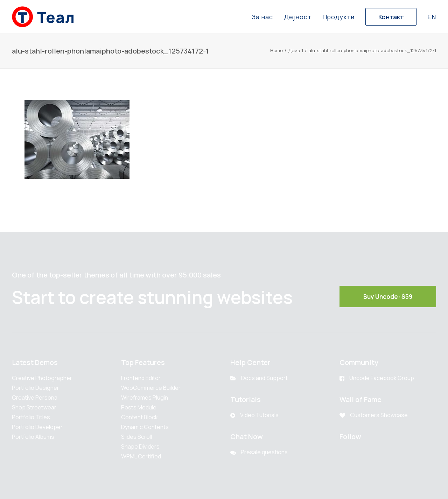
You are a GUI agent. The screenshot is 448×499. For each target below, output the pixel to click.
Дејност (297, 17)
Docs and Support (264, 378)
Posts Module (139, 407)
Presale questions (264, 452)
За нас (262, 17)
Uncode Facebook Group (382, 378)
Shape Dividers (140, 447)
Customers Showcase (379, 415)
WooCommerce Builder (151, 388)
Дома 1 (296, 50)
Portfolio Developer (37, 427)
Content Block (139, 417)
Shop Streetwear (34, 407)
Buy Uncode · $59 (388, 297)
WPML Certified (141, 456)
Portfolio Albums (33, 437)
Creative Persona (35, 398)
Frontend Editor (141, 378)
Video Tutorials (259, 415)
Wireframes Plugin (145, 398)
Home (276, 50)
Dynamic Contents (145, 427)
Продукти (338, 17)
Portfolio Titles (31, 417)
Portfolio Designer (36, 388)
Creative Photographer (42, 378)
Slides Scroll (136, 437)
